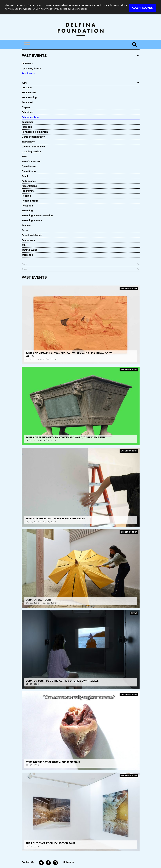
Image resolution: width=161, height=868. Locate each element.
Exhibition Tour (30, 117)
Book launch (29, 92)
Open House (29, 166)
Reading (26, 196)
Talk (24, 245)
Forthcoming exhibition (35, 132)
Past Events (28, 73)
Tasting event (29, 250)
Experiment (28, 122)
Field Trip (27, 127)
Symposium (28, 240)
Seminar (26, 225)
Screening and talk (32, 220)
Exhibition (27, 112)
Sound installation (32, 235)
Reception (27, 206)
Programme (28, 191)
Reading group (30, 201)
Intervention (28, 142)
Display (26, 107)
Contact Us (28, 862)
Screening (27, 211)
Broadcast (27, 102)
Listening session (31, 152)
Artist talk (27, 88)
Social (25, 230)
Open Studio (29, 171)
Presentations (29, 186)
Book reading (29, 97)
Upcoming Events (32, 68)
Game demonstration (33, 137)
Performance (29, 181)
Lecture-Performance (33, 147)
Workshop (27, 255)
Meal (24, 156)
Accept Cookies (142, 8)
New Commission (31, 161)
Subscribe (69, 862)
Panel (25, 176)
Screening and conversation (37, 215)
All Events (27, 63)
